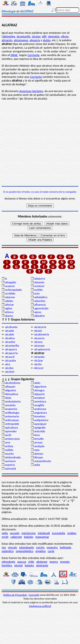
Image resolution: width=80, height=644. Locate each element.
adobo (9, 301)
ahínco (9, 312)
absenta (39, 282)
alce (7, 364)
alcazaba (10, 360)
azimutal (10, 469)
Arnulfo (39, 439)
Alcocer (39, 368)
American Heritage (31, 91)
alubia (47, 40)
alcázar (36, 36)
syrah (5, 537)
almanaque (21, 40)
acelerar (39, 286)
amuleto (10, 405)
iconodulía (58, 533)
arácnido (40, 431)
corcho (40, 547)
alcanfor (10, 342)
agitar (9, 308)
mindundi (44, 533)
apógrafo (40, 428)
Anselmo (40, 416)
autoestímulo (43, 461)
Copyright (34, 595)
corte (51, 551)
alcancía (39, 338)
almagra (39, 390)
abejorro (40, 279)
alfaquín (10, 387)
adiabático (41, 297)
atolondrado (13, 457)
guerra (54, 562)
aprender (11, 431)
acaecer (10, 286)
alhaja (65, 36)
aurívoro (10, 461)
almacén (7, 40)
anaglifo (39, 405)
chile (31, 562)
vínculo (12, 547)
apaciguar (40, 424)
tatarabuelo (27, 547)
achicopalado (13, 290)
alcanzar (39, 346)
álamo (9, 316)
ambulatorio (13, 401)
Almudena (11, 394)
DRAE (14, 55)
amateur (40, 398)
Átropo (39, 457)
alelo (37, 383)
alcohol (10, 372)
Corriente (33, 55)
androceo (40, 409)
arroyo (38, 442)
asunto (9, 454)
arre (8, 442)
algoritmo (40, 387)
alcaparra (11, 349)
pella (5, 533)
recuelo (15, 533)
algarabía (54, 36)
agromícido (41, 308)
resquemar (42, 537)
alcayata (39, 357)
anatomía (11, 409)
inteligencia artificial (40, 606)
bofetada (65, 547)
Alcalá (38, 331)
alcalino (10, 338)
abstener (42, 562)
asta (37, 450)
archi (8, 435)
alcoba (9, 368)
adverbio (40, 301)
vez (4, 547)
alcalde (9, 334)
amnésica (40, 401)
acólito (38, 290)
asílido (9, 450)
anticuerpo (12, 420)
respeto (65, 562)
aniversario (12, 416)
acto (37, 293)
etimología (8, 562)
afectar (9, 305)
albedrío (39, 316)
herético (7, 565)
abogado (11, 282)
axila (37, 465)
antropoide (12, 424)
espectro (52, 547)
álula (8, 398)
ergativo (41, 551)
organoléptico (25, 551)
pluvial (18, 565)
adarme (10, 297)
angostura (41, 413)
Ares (37, 435)
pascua (22, 562)
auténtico (8, 551)
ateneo (39, 454)
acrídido (10, 293)
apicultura (11, 428)
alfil (44, 36)
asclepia (39, 446)
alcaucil (10, 357)
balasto (29, 537)
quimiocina (28, 533)
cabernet (16, 537)
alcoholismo (13, 383)
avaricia (10, 465)
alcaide (9, 331)
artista (9, 446)
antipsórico (41, 420)
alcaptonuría (42, 349)
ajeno (38, 312)
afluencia (40, 305)
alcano (38, 342)
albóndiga (9, 36)
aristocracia (12, 439)
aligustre (10, 390)
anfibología (12, 413)
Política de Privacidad (15, 595)
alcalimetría (42, 334)
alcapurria (11, 353)
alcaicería (40, 327)
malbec (72, 533)
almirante (42, 565)
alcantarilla (23, 36)
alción (38, 364)
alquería (35, 40)
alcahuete (11, 327)
